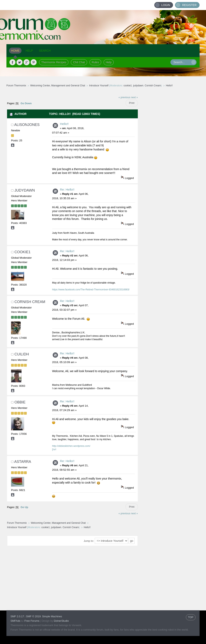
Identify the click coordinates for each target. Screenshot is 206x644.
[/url (54, 449)
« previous (124, 97)
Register (189, 5)
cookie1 (128, 86)
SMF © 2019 (33, 616)
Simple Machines (52, 616)
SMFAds (15, 621)
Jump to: (89, 541)
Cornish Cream (153, 86)
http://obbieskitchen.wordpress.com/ (71, 446)
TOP (191, 617)
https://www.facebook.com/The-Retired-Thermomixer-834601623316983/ (91, 290)
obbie (20, 402)
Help (109, 62)
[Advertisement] (169, 154)
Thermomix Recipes (54, 62)
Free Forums (32, 621)
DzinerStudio (61, 621)
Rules (95, 62)
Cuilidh (22, 354)
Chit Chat (79, 62)
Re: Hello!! (67, 189)
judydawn (138, 86)
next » (134, 97)
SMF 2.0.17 (17, 616)
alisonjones (27, 125)
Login (166, 5)
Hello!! (64, 124)
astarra (23, 462)
